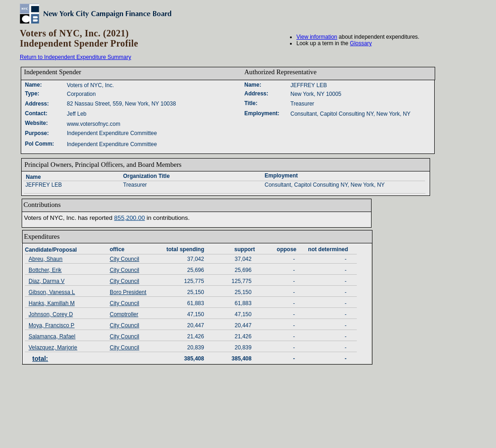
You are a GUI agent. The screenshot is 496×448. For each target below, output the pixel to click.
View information (317, 37)
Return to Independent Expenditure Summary (75, 57)
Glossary (361, 43)
